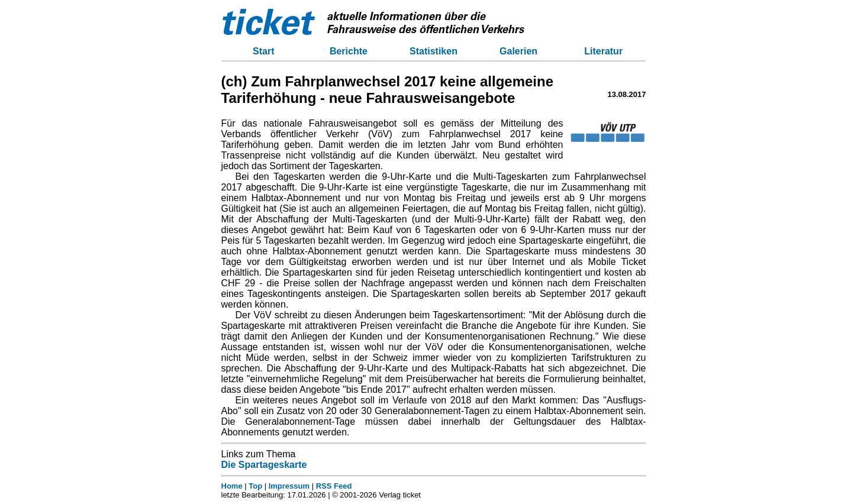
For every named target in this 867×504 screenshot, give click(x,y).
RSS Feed (334, 486)
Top (255, 486)
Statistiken (433, 51)
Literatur (603, 51)
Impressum (289, 486)
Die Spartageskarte (264, 465)
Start (263, 51)
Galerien (518, 51)
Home (232, 486)
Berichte (349, 51)
